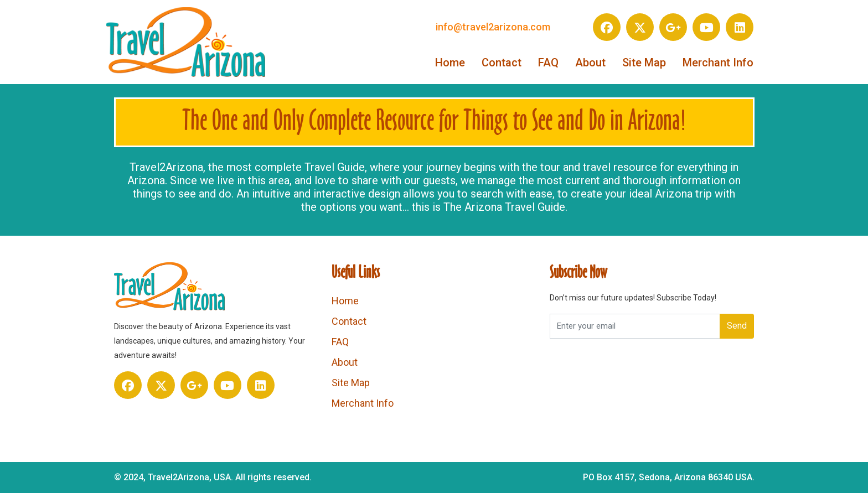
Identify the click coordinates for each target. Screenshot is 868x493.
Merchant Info (718, 63)
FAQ (548, 63)
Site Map (644, 63)
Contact (502, 63)
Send (737, 326)
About (590, 63)
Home (450, 63)
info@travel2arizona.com (493, 27)
